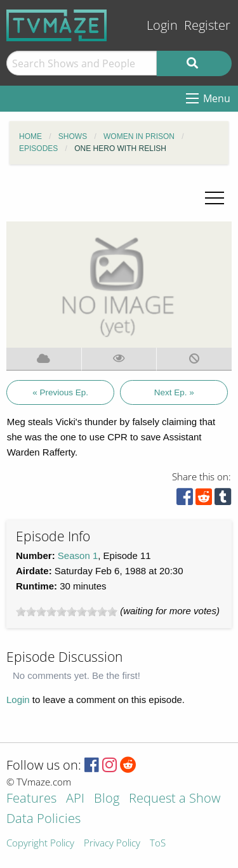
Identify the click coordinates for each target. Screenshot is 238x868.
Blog (107, 799)
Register (207, 25)
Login (162, 25)
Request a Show (175, 799)
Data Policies (43, 819)
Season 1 (78, 556)
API (75, 799)
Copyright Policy (40, 844)
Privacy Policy (112, 844)
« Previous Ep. (60, 392)
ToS (158, 844)
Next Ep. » (174, 392)
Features (31, 799)
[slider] (67, 612)
